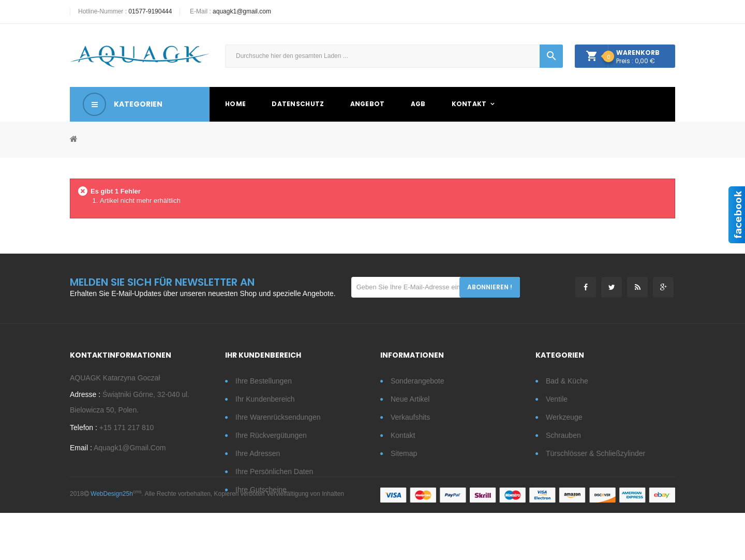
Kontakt (403, 435)
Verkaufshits (410, 417)
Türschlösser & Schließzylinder (595, 453)
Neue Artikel (410, 399)
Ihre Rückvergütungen (271, 435)
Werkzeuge (564, 417)
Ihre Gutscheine (261, 490)
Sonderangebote (418, 381)
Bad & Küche (567, 381)
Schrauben (563, 435)
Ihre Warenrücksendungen (278, 417)
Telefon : (84, 431)
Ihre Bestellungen (264, 381)
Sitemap (404, 453)
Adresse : (85, 398)
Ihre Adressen (258, 453)
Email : (81, 451)
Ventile (557, 399)
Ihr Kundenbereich (265, 399)
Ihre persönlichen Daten (274, 471)
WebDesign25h (112, 540)
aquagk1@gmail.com (242, 11)
